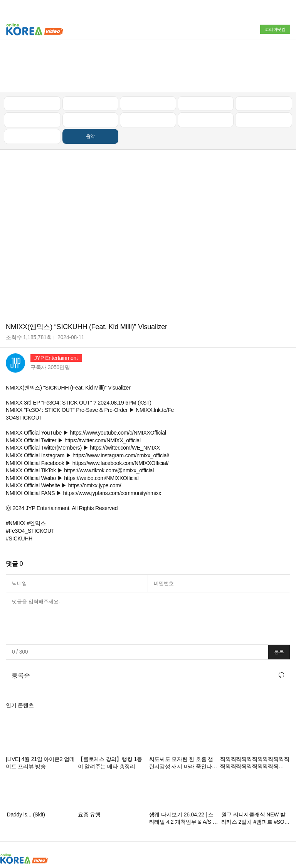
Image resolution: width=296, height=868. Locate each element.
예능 (148, 74)
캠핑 (91, 74)
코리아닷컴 (275, 29)
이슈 (206, 74)
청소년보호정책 (109, 827)
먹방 (32, 90)
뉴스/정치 (148, 57)
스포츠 (263, 74)
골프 (264, 57)
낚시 (32, 74)
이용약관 (181, 827)
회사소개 (11, 827)
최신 (32, 57)
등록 (279, 606)
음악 (91, 90)
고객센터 (207, 827)
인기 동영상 (90, 57)
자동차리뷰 (206, 57)
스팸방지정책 (149, 827)
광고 (32, 827)
